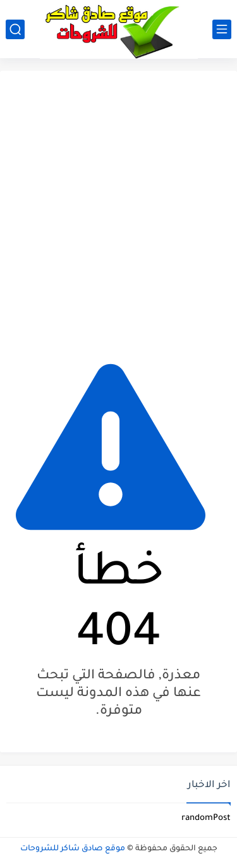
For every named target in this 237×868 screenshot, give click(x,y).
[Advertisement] (118, 208)
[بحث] (15, 29)
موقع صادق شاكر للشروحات (73, 849)
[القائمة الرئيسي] (222, 29)
